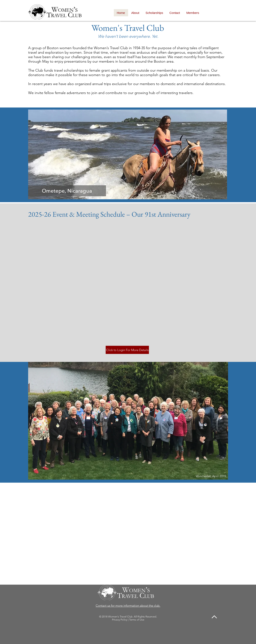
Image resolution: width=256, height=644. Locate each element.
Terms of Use (137, 620)
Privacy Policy (120, 620)
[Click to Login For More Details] (127, 350)
